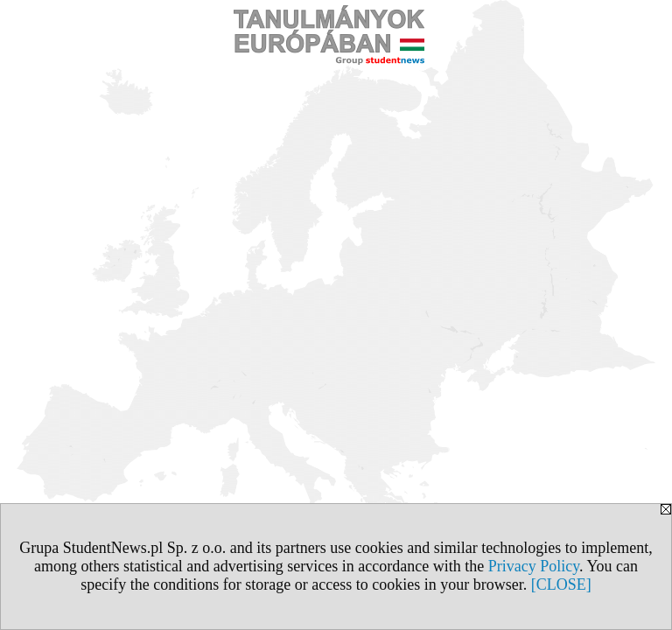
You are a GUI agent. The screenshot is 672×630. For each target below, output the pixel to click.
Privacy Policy (534, 566)
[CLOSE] (561, 584)
